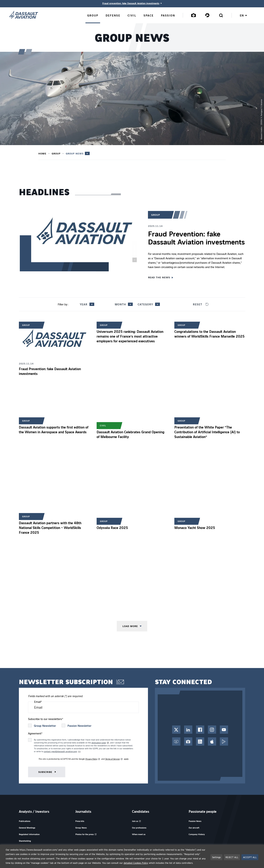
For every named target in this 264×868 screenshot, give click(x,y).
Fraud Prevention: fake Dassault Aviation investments (196, 238)
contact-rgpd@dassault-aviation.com (60, 751)
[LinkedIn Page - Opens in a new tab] (188, 730)
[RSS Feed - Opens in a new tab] (200, 741)
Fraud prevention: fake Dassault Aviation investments (131, 3)
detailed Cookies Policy (136, 863)
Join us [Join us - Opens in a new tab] (135, 821)
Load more (130, 626)
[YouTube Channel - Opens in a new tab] (224, 730)
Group (56, 154)
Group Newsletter (45, 726)
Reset (201, 304)
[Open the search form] (221, 15)
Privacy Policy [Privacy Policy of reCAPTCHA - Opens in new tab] (91, 759)
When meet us (139, 834)
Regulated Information (29, 834)
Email (38, 702)
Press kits (80, 821)
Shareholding (25, 841)
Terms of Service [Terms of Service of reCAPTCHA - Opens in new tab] (112, 759)
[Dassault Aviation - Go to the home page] (24, 15)
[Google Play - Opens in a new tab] (224, 741)
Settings (216, 857)
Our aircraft (194, 828)
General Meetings (27, 828)
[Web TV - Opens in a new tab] (176, 741)
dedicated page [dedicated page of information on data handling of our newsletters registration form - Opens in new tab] (99, 743)
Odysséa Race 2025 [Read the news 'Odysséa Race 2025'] (112, 528)
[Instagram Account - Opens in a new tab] (212, 730)
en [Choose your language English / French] (243, 15)
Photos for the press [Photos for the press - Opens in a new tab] (85, 834)
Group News (75, 153)
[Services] (207, 15)
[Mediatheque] (193, 15)
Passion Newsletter (79, 726)
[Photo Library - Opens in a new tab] (188, 741)
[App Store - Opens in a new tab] (212, 741)
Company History (197, 834)
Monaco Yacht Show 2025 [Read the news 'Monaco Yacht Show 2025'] (195, 528)
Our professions (139, 828)
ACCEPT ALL (250, 857)
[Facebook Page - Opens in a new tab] (200, 730)
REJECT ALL (232, 857)
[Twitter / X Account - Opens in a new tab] (176, 730)
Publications (25, 821)
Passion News (195, 821)
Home (42, 154)
